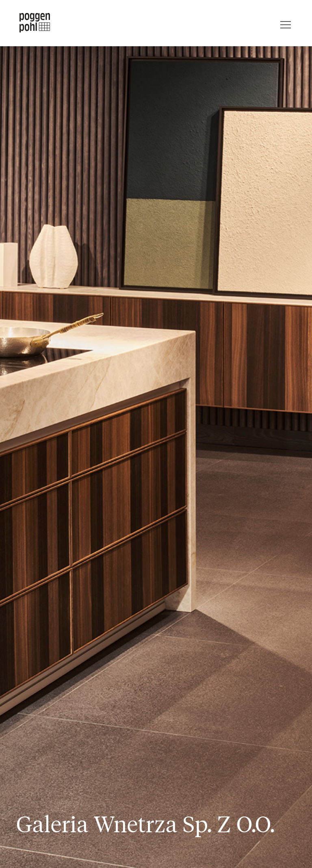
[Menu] (286, 23)
